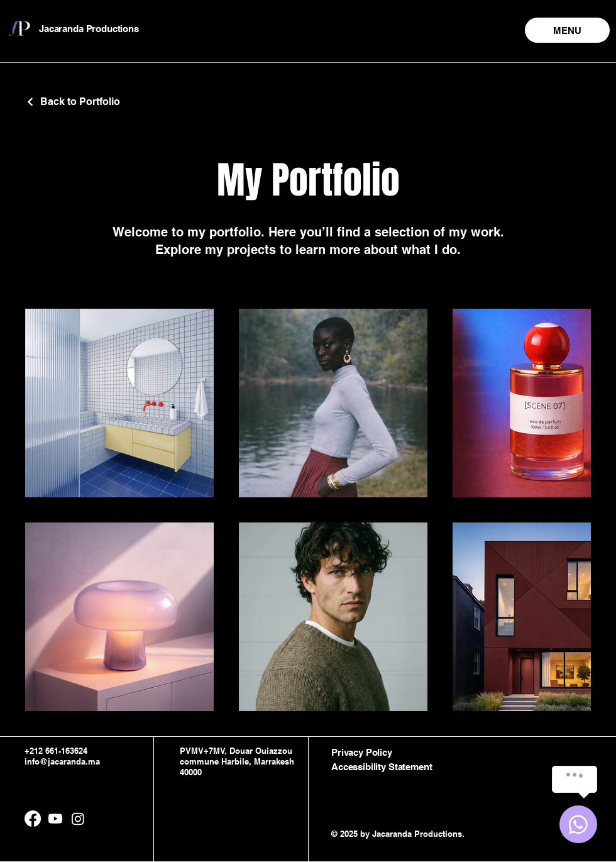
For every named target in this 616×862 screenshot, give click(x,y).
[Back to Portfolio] (73, 102)
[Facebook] (33, 819)
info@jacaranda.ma (62, 761)
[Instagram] (78, 819)
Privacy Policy (362, 752)
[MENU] (567, 30)
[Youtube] (55, 819)
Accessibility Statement (382, 767)
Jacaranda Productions (89, 29)
